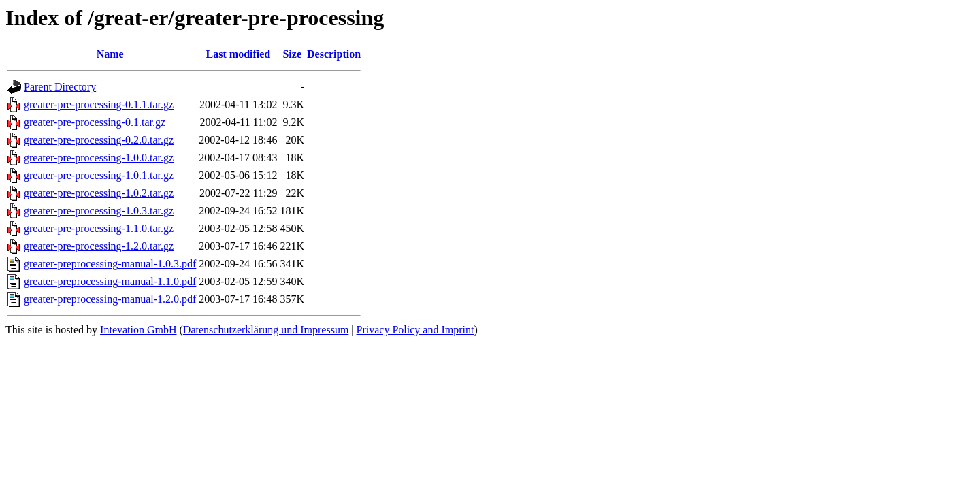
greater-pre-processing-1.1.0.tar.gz (99, 228)
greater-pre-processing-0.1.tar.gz (95, 122)
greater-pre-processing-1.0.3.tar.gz (99, 211)
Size (292, 54)
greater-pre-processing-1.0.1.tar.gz (99, 175)
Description (334, 54)
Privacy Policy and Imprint (415, 330)
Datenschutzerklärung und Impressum (266, 330)
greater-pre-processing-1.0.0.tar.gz (99, 158)
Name (110, 54)
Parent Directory (60, 87)
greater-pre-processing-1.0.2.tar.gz (99, 193)
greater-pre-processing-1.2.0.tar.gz (99, 246)
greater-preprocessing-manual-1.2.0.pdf (110, 299)
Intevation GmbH (138, 330)
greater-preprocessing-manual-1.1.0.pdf (110, 281)
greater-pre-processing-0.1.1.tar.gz (99, 104)
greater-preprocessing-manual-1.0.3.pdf (110, 264)
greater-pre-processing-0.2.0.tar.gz (99, 140)
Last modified (239, 54)
